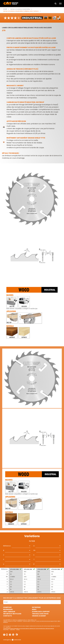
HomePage (7, 607)
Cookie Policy (12, 630)
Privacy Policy (6, 630)
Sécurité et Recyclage (12, 614)
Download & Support (41, 612)
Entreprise (36, 607)
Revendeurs (8, 609)
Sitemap (18, 630)
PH (34, 550)
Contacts (7, 616)
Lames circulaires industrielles (20, 9)
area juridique (9, 612)
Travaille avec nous (40, 614)
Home (5, 9)
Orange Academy (39, 616)
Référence (7, 546)
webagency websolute (12, 640)
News (34, 609)
